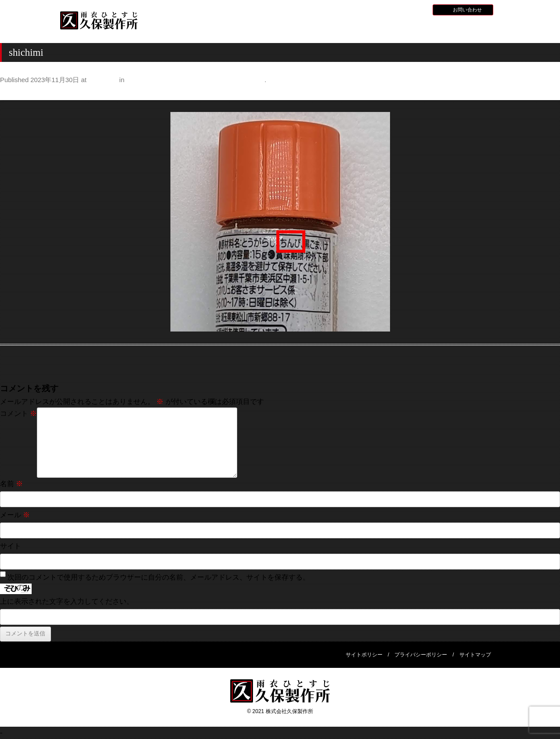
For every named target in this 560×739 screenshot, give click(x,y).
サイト (11, 546)
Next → (548, 93)
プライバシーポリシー (421, 655)
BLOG (416, 9)
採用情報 (393, 9)
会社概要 (470, 28)
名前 (11, 484)
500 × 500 (103, 80)
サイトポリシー (364, 655)
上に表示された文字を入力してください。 (67, 601)
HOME (175, 28)
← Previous (18, 93)
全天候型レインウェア (352, 29)
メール (15, 515)
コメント (18, 413)
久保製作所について (234, 29)
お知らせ (367, 9)
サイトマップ (475, 655)
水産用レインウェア (293, 29)
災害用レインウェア (411, 29)
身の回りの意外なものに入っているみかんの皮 (195, 80)
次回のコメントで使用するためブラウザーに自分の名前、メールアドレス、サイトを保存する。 (159, 577)
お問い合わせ (467, 10)
